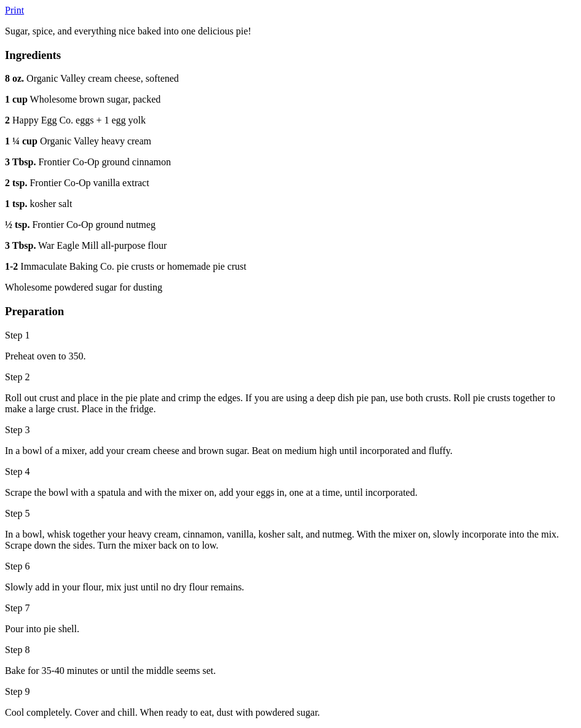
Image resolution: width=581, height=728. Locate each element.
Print (14, 10)
